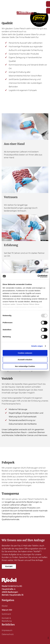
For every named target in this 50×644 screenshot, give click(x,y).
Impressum (7, 630)
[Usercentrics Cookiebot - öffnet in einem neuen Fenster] (37, 276)
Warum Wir (7, 610)
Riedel (5, 606)
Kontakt (9, 566)
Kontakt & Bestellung (7, 620)
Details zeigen (37, 346)
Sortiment (6, 614)
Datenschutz (8, 634)
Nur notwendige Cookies (25, 366)
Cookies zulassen (25, 353)
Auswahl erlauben (25, 360)
